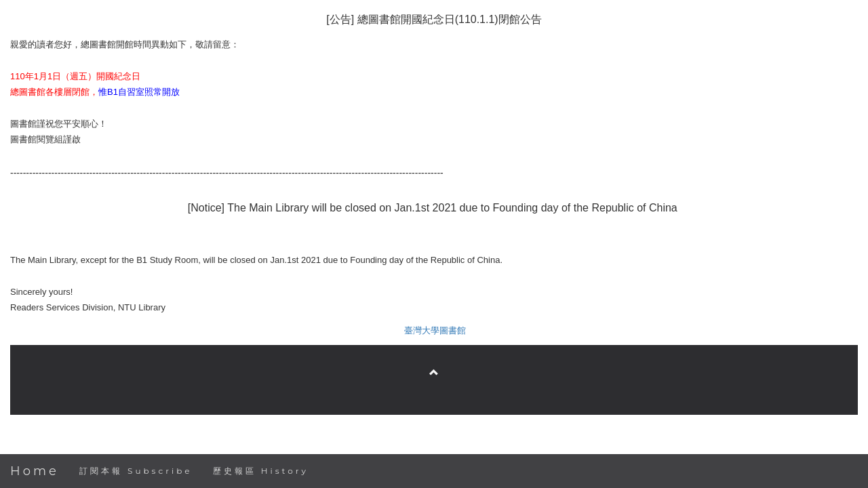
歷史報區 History (261, 471)
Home (35, 471)
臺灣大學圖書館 (435, 330)
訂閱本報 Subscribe (136, 471)
